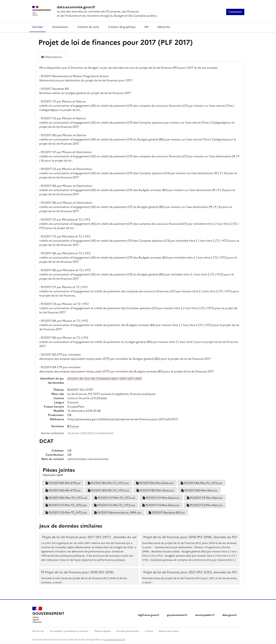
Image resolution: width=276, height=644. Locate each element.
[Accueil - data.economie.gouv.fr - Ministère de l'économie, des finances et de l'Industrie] (107, 7)
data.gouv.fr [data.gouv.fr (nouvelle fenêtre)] (230, 615)
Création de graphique (122, 27)
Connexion (235, 12)
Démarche (164, 27)
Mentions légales (103, 631)
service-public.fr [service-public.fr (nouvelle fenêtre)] (205, 615)
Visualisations (60, 27)
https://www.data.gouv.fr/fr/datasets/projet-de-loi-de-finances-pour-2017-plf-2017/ (123, 419)
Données (38, 27)
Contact (149, 631)
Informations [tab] (52, 57)
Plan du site (38, 631)
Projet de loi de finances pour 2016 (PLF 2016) (79, 572)
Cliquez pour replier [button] (53, 475)
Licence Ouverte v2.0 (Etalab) (87, 398)
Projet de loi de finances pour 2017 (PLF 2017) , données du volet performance (101, 537)
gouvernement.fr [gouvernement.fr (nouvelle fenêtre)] (177, 615)
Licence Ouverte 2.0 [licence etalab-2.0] (115, 639)
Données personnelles (128, 631)
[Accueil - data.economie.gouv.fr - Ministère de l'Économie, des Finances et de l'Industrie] (48, 615)
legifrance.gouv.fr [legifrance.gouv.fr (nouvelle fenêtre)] (149, 615)
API (146, 27)
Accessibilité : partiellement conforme (69, 631)
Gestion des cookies (169, 631)
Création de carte (88, 27)
